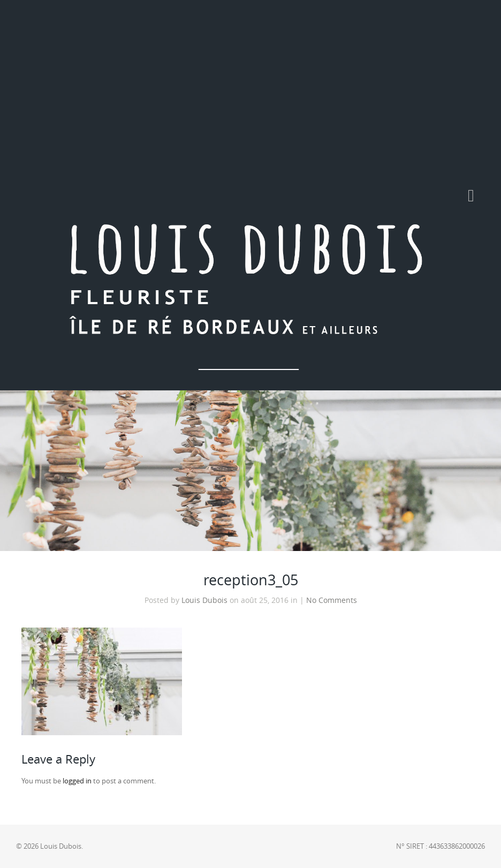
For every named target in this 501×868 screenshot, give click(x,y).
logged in (77, 781)
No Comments (332, 600)
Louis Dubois (204, 600)
